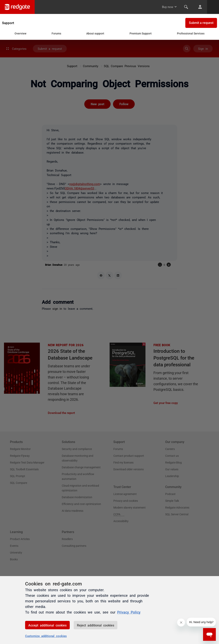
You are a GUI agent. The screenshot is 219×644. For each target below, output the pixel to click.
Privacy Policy (129, 612)
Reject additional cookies (96, 625)
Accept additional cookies (47, 625)
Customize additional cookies (46, 636)
